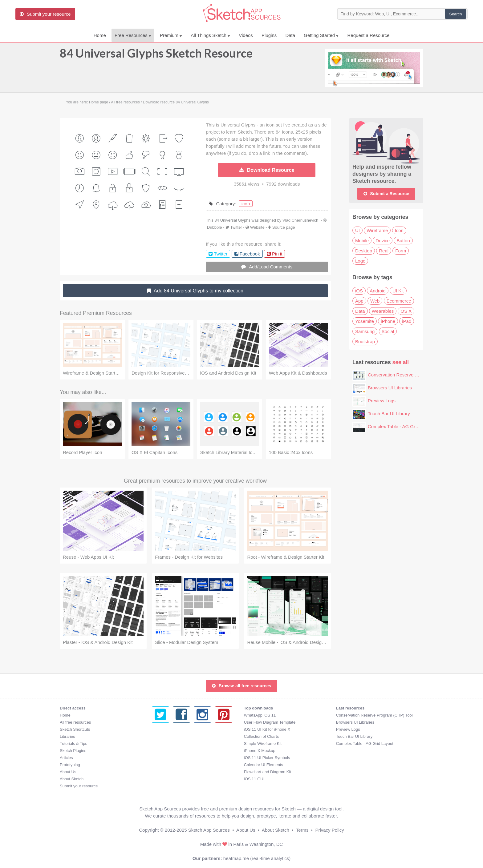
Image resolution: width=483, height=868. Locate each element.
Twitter (236, 227)
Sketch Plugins (73, 751)
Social (388, 331)
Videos (246, 35)
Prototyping (70, 765)
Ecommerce (399, 301)
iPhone (388, 321)
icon (246, 204)
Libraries (67, 736)
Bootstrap (365, 342)
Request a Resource (369, 35)
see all (401, 362)
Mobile (362, 241)
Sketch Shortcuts (75, 729)
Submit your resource (79, 786)
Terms (302, 830)
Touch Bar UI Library (389, 414)
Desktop (364, 251)
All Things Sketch (210, 35)
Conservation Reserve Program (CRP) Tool (412, 375)
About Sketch (72, 779)
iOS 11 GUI (162, 779)
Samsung (365, 331)
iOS (359, 291)
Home (100, 35)
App (359, 301)
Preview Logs (382, 401)
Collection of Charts (169, 736)
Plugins (269, 35)
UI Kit (398, 291)
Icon (399, 230)
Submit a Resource (386, 194)
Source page (284, 227)
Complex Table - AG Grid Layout (401, 426)
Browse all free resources (241, 686)
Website (257, 227)
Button (403, 241)
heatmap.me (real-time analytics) (257, 858)
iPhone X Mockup (168, 751)
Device (383, 241)
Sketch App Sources (209, 830)
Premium (171, 35)
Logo (360, 261)
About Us (68, 772)
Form (401, 251)
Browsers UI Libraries (390, 388)
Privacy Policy (329, 830)
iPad (407, 321)
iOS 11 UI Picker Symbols (175, 758)
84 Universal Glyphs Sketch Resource (156, 56)
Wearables (383, 311)
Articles (66, 758)
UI (357, 230)
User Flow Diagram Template (178, 722)
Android (378, 291)
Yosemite (365, 321)
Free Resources (133, 35)
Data (290, 35)
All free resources (75, 722)
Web (375, 301)
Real (384, 251)
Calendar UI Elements (171, 765)
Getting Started (321, 35)
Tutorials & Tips (73, 743)
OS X (406, 311)
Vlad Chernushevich (300, 220)
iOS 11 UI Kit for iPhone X (175, 729)
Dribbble (214, 227)
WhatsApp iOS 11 (168, 715)
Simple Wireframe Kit (171, 743)
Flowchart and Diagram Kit (175, 772)
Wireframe (377, 230)
